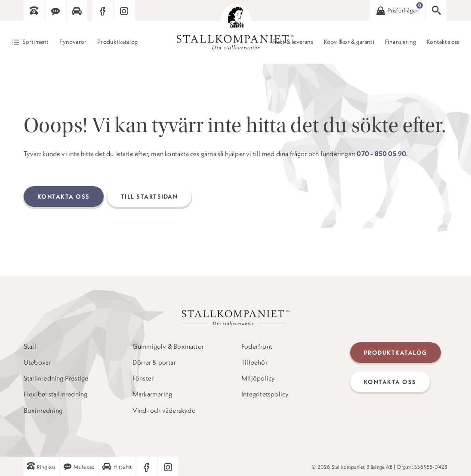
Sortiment (36, 42)
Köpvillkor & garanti (349, 42)
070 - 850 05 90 (381, 154)
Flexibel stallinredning (56, 394)
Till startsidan (149, 197)
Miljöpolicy (258, 378)
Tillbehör (254, 362)
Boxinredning (43, 410)
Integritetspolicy (265, 394)
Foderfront (257, 346)
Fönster (143, 378)
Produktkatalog (117, 42)
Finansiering (400, 42)
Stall (30, 346)
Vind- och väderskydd (164, 410)
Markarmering (152, 394)
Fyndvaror (73, 42)
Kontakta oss (443, 42)
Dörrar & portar (154, 362)
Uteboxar (37, 362)
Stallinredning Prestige (56, 378)
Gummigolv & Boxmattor (168, 346)
